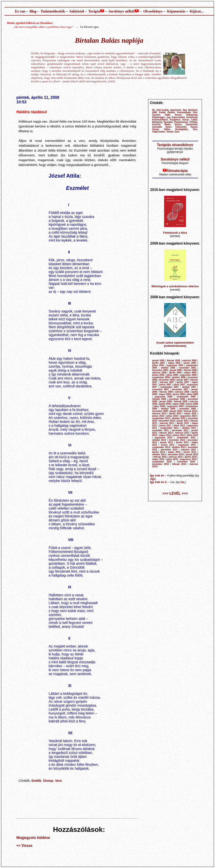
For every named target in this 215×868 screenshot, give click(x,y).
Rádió (168, 124)
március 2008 (182, 392)
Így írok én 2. (159, 482)
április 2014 (158, 452)
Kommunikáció (160, 120)
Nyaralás (168, 122)
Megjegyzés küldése (33, 838)
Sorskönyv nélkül (122, 11)
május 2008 (165, 394)
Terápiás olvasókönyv (175, 145)
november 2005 (187, 368)
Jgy (152, 479)
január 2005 (158, 361)
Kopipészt (175, 120)
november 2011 (160, 430)
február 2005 (173, 361)
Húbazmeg (192, 115)
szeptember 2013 (161, 447)
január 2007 (183, 380)
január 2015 (192, 454)
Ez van (20, 11)
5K (153, 110)
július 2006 (172, 375)
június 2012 (179, 435)
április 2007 (183, 382)
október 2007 (189, 387)
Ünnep (48, 781)
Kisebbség (192, 117)
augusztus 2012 (163, 438)
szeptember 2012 (186, 438)
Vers (59, 781)
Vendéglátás (181, 129)
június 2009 (192, 404)
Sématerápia (177, 171)
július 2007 (179, 385)
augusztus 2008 (163, 397)
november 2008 (177, 399)
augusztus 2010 (188, 416)
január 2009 (165, 401)
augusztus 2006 (188, 375)
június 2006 (158, 375)
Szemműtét (192, 124)
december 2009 (160, 411)
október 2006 (179, 377)
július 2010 (172, 416)
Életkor (171, 112)
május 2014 (174, 452)
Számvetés (181, 127)
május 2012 (165, 435)
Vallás (167, 129)
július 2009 (159, 406)
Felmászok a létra (175, 233)
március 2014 (189, 450)
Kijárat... (197, 11)
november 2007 (160, 389)
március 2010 (159, 414)
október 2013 (179, 447)
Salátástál (77, 11)
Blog (33, 11)
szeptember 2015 (162, 462)
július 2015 (172, 459)
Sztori (168, 127)
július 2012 (192, 435)
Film (195, 112)
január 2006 (176, 370)
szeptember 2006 (161, 377)
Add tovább (163, 110)
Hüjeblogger (158, 117)
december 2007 (180, 389)
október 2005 (168, 368)
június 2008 (179, 394)
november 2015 (186, 462)
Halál (168, 115)
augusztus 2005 (175, 365)
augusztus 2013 (187, 445)
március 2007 (167, 382)
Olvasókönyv (153, 11)
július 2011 (179, 426)
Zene (177, 132)
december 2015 (160, 464)
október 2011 (189, 428)
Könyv (186, 120)
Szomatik (157, 127)
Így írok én (157, 475)
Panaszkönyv (181, 122)
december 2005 (160, 370)
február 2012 (166, 433)
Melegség (157, 122)
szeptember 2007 (169, 387)
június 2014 (190, 452)
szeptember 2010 (161, 418)
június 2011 (165, 426)
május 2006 (190, 373)
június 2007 (165, 385)
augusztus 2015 (188, 459)
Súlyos (178, 124)
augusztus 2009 (175, 406)
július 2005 (158, 365)
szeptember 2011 (169, 428)
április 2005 (158, 363)
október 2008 (159, 399)
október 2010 (179, 418)
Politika (194, 122)
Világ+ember (159, 132)
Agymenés (176, 110)
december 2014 (176, 454)
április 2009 (165, 404)
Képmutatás (176, 11)
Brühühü (193, 110)
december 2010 (167, 421)
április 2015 (191, 457)
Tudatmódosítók (53, 11)
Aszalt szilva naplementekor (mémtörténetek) (175, 344)
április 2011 (183, 423)
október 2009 (168, 409)
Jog (168, 117)
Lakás (194, 120)
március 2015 (176, 457)
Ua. (183, 482)
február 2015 (160, 457)
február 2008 (166, 392)
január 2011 (183, 421)
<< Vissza (24, 846)
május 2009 (178, 404)
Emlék (36, 781)
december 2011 (180, 430)
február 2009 (181, 401)
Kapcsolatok (178, 117)
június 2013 (168, 445)
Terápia (94, 11)
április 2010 (175, 414)
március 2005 (190, 361)
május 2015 (158, 459)
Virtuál (170, 132)
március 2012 (182, 433)
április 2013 (182, 442)
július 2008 (192, 394)
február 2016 (179, 464)
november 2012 (177, 440)
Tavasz (194, 127)
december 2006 (167, 380)
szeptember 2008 (186, 397)
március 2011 (167, 423)
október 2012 (159, 440)
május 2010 (190, 414)
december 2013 (169, 450)
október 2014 (159, 454)
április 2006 (175, 373)
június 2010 (158, 416)
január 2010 (176, 411)
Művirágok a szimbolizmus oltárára (175, 286)
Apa (185, 110)
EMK (154, 112)
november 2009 (187, 409)
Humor (178, 115)
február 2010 (190, 411)
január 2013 (166, 442)
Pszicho (156, 124)
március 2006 (159, 373)
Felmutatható (184, 112)
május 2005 (174, 363)
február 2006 (190, 370)
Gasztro (156, 115)
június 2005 (190, 363)
